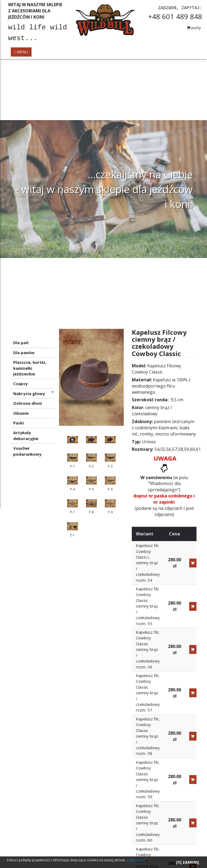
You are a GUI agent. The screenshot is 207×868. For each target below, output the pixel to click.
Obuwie (21, 413)
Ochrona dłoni (27, 403)
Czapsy (20, 384)
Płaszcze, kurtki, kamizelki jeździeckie (30, 368)
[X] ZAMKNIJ (188, 862)
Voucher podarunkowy (27, 451)
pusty (194, 28)
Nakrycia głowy (33, 393)
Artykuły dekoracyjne (26, 435)
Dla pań (21, 343)
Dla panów (24, 353)
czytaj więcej (136, 860)
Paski (18, 423)
